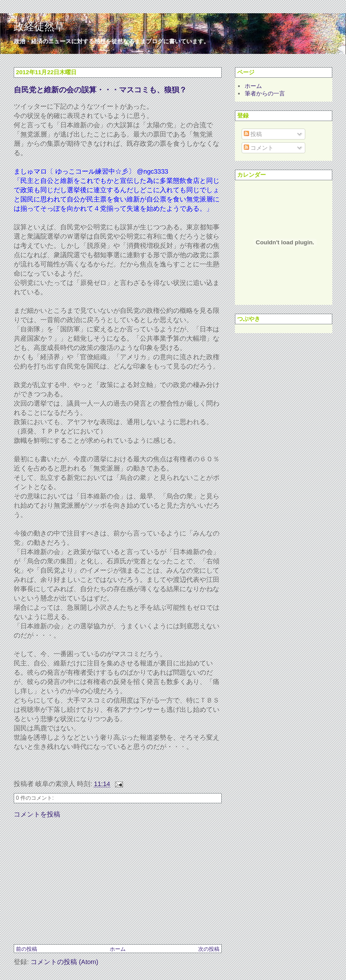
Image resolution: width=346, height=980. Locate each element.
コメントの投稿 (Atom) (64, 962)
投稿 (253, 134)
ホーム (118, 949)
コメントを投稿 (37, 814)
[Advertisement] (80, 881)
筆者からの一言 (265, 93)
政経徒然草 (39, 27)
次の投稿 (209, 949)
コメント (259, 148)
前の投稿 (27, 949)
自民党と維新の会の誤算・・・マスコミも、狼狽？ (100, 90)
